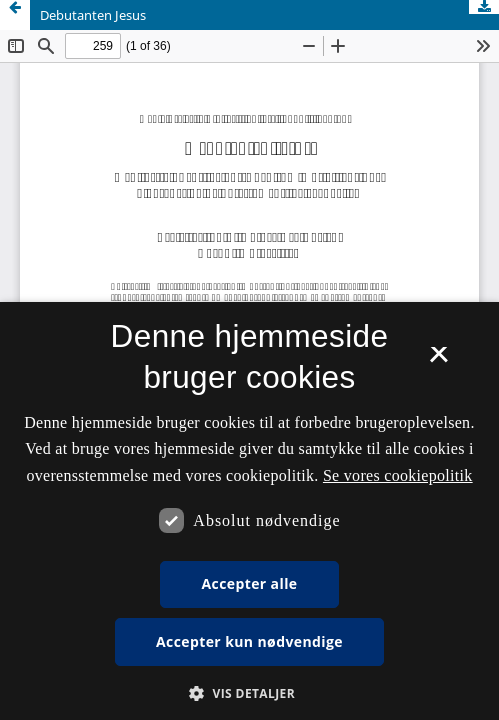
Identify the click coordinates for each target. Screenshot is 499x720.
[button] (249, 693)
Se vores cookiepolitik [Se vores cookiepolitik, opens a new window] (398, 475)
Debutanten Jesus (93, 15)
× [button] (438, 361)
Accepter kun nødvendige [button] (249, 641)
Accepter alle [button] (249, 583)
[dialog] (249, 511)
